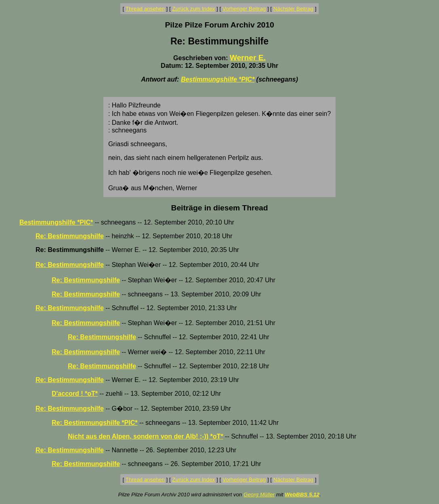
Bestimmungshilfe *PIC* (218, 79)
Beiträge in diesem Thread (220, 208)
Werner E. (248, 58)
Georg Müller (259, 495)
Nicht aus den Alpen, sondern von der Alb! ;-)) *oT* (146, 436)
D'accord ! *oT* (75, 394)
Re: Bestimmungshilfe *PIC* (95, 423)
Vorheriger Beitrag (244, 9)
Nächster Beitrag (293, 9)
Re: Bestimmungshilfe (70, 236)
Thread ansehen (145, 9)
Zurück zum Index (193, 9)
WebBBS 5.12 (302, 495)
